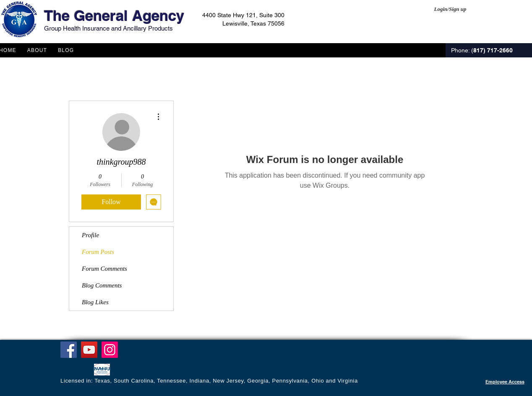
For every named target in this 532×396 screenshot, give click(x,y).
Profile (90, 235)
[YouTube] (89, 350)
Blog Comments (102, 285)
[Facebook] (69, 350)
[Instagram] (110, 350)
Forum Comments (104, 269)
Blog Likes (95, 302)
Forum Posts (98, 252)
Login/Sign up (450, 9)
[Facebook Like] (77, 370)
